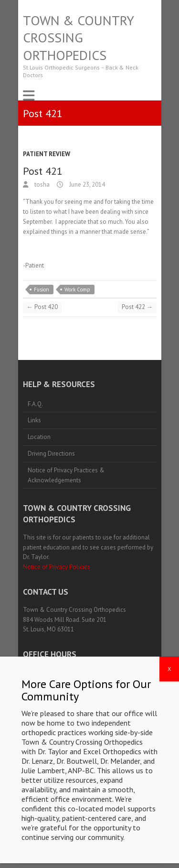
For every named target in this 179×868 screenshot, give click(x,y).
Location (39, 437)
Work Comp (77, 289)
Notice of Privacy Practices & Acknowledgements (66, 475)
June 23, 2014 (86, 185)
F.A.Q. (35, 404)
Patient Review (47, 154)
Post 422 (137, 307)
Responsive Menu (29, 95)
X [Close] (169, 695)
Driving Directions (51, 454)
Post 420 (42, 307)
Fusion (42, 289)
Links (34, 420)
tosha (41, 185)
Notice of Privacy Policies (57, 567)
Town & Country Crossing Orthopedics (78, 38)
